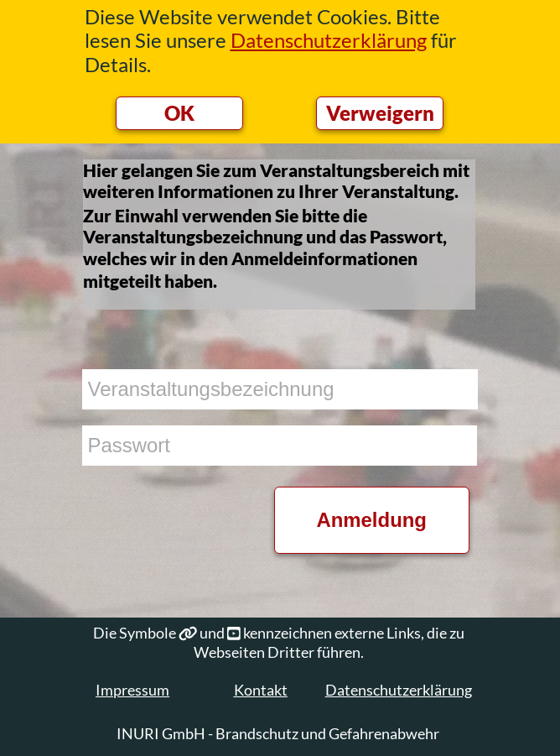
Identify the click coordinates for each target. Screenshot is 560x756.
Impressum (132, 690)
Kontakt (261, 690)
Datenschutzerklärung (399, 690)
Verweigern (380, 113)
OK (179, 113)
